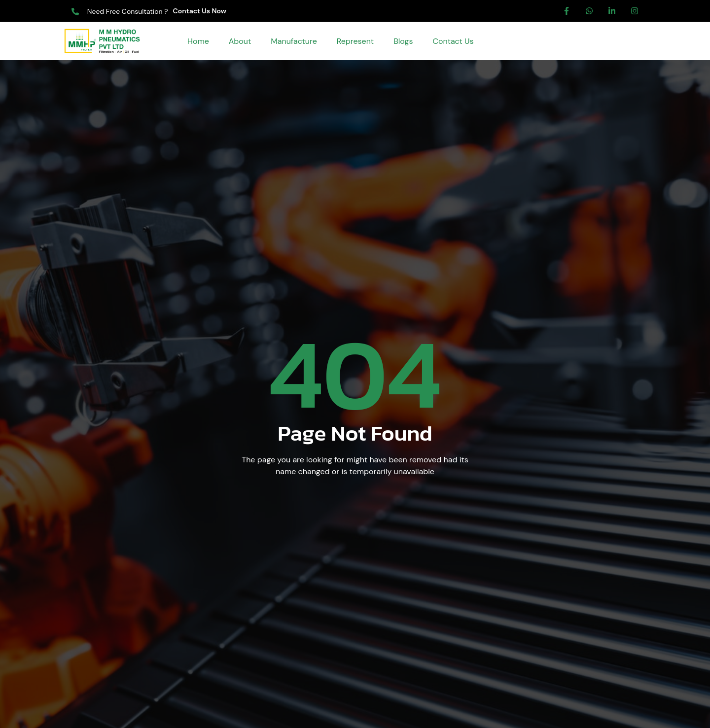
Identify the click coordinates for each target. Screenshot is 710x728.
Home (198, 41)
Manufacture (294, 41)
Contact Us (453, 41)
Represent (355, 41)
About (240, 41)
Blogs (403, 41)
